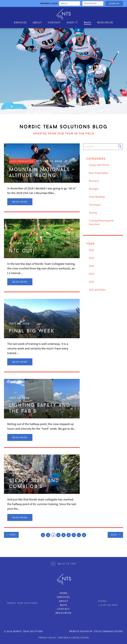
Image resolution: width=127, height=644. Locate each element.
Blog (88, 22)
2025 (91, 258)
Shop (70, 22)
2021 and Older (97, 290)
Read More (20, 202)
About (37, 22)
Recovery (94, 181)
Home (64, 593)
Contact (54, 22)
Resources (105, 22)
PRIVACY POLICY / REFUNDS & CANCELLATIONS (64, 638)
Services (20, 22)
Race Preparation (98, 173)
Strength (94, 189)
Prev (11, 535)
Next (114, 535)
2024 (91, 266)
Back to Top (64, 564)
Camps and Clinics (99, 165)
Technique (95, 205)
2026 (91, 250)
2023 (91, 274)
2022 (91, 282)
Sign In (114, 3)
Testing (93, 213)
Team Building (97, 197)
